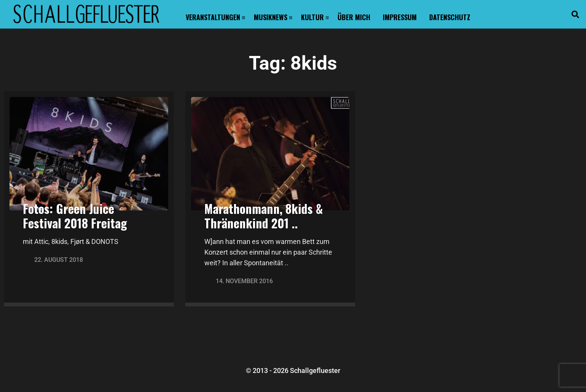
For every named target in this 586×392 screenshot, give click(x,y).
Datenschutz (450, 17)
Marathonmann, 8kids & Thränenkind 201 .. (264, 216)
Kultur (312, 17)
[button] (575, 14)
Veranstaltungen (213, 17)
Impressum (400, 17)
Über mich (354, 17)
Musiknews (271, 17)
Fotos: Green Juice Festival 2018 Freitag (75, 216)
